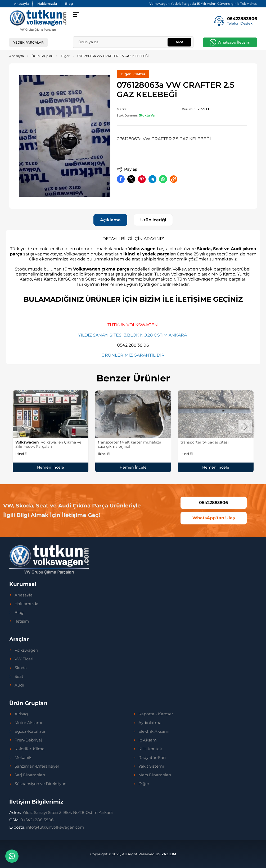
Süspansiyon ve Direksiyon (40, 784)
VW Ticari (24, 659)
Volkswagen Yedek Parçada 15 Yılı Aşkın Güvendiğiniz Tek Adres (203, 4)
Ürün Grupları (42, 56)
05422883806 (213, 503)
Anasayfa (22, 4)
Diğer (65, 56)
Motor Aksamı (28, 723)
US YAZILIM (166, 854)
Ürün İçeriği (153, 220)
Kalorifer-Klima (30, 749)
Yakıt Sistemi (151, 766)
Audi (19, 685)
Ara (179, 42)
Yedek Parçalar (28, 42)
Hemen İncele (51, 467)
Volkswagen (26, 650)
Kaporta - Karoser (156, 714)
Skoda (21, 668)
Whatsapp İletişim (234, 42)
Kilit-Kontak (150, 749)
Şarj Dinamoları (30, 775)
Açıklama (110, 220)
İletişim (22, 621)
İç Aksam (148, 740)
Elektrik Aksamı (154, 731)
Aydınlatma (150, 723)
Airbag (21, 714)
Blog (69, 4)
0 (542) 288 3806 (31, 820)
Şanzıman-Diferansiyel (37, 766)
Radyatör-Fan (152, 758)
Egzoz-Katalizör (30, 731)
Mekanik (23, 758)
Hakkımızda (47, 4)
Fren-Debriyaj (28, 740)
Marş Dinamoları (155, 775)
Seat (19, 676)
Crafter (139, 74)
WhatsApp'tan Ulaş (214, 518)
